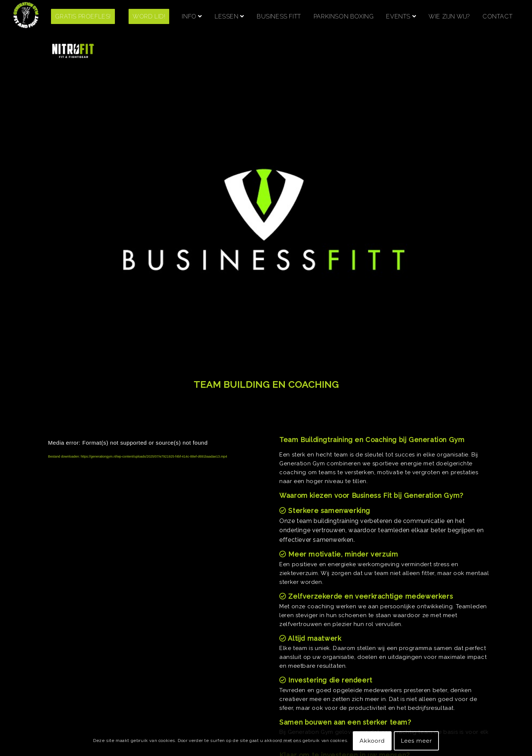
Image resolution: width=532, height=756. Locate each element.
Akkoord (372, 741)
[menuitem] (88, 17)
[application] (148, 574)
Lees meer (417, 741)
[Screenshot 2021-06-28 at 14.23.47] (26, 17)
